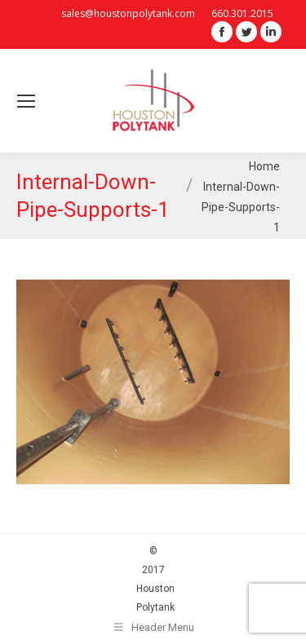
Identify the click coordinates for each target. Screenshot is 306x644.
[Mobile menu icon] (26, 101)
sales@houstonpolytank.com (128, 13)
